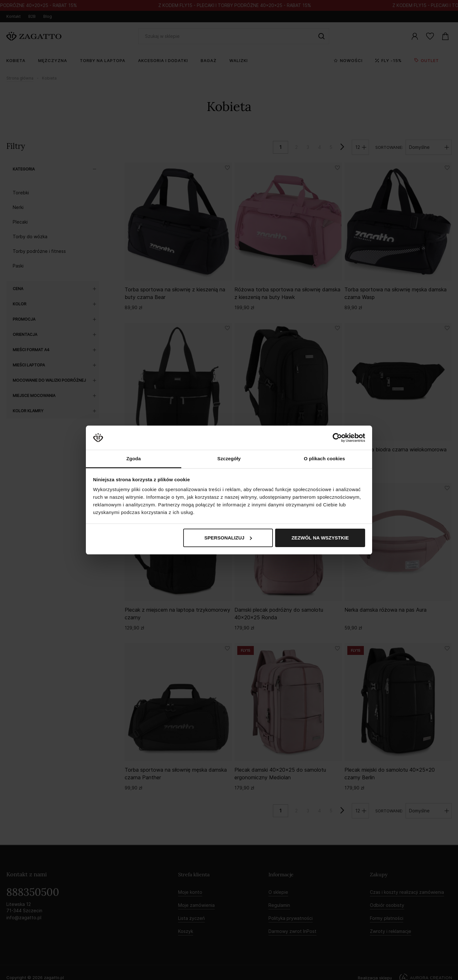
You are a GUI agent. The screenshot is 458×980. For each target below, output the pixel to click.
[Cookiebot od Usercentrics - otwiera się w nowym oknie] (337, 438)
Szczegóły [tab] (229, 459)
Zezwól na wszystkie (320, 538)
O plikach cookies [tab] (324, 459)
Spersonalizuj (228, 538)
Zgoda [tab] (134, 459)
